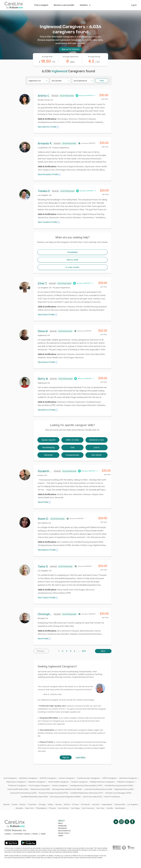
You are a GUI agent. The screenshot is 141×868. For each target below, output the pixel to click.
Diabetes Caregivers (37, 782)
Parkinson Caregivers (17, 786)
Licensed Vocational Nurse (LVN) (98, 789)
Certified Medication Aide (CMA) (34, 797)
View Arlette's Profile (48, 127)
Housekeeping (48, 447)
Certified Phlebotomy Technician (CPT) (87, 793)
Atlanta (6, 804)
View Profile (44, 502)
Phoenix (52, 808)
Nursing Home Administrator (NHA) (67, 789)
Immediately (72, 252)
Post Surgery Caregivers (39, 786)
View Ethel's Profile (48, 315)
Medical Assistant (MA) (40, 789)
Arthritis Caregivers (48, 778)
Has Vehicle (97, 455)
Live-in (96, 447)
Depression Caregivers (16, 782)
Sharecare (62, 826)
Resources (62, 828)
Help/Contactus (64, 831)
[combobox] (29, 81)
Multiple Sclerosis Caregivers (102, 782)
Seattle (110, 808)
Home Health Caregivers (58, 782)
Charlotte (32, 804)
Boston (23, 804)
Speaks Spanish (48, 440)
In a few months (72, 267)
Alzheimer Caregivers (28, 778)
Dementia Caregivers (128, 778)
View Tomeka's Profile (49, 222)
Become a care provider (64, 5)
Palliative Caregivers (126, 782)
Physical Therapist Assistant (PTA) (53, 793)
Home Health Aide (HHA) (18, 789)
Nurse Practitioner (112, 797)
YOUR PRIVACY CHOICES (22, 834)
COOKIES (8, 834)
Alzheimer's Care (97, 440)
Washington (120, 808)
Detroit (67, 804)
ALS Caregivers (10, 778)
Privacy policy (64, 833)
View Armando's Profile (49, 175)
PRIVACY (35, 834)
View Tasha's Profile (48, 598)
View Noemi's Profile (48, 550)
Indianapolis (107, 804)
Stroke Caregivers (60, 786)
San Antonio (63, 808)
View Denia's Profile (48, 362)
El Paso (75, 804)
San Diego (75, 808)
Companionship (72, 455)
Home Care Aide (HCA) (93, 797)
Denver (59, 804)
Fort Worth (85, 804)
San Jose (100, 808)
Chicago (42, 804)
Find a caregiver (41, 5)
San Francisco (88, 808)
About (60, 823)
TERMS (43, 834)
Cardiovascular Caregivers (88, 778)
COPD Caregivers (110, 778)
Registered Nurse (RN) (124, 789)
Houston (96, 804)
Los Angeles (133, 804)
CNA (72, 447)
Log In (134, 5)
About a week (72, 260)
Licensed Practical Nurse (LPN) (23, 793)
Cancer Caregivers (67, 778)
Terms (61, 836)
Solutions (85, 5)
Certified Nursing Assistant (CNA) (119, 786)
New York (30, 808)
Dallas (51, 804)
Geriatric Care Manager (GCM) (118, 793)
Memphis (19, 808)
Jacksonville (120, 804)
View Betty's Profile (48, 410)
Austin (15, 804)
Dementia (48, 455)
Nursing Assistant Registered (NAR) (65, 797)
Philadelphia (41, 808)
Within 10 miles (72, 440)
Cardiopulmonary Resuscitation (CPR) (86, 786)
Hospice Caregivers (80, 782)
